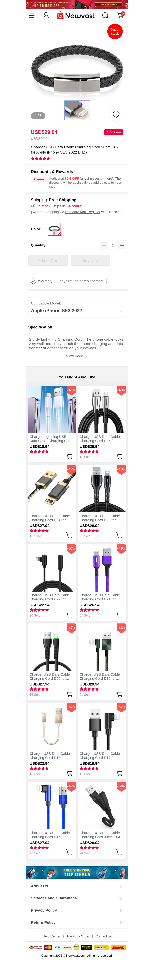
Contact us (103, 936)
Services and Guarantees (54, 898)
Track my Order (78, 936)
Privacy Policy (44, 910)
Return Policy (43, 922)
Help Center (51, 936)
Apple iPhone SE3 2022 (57, 311)
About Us (39, 886)
